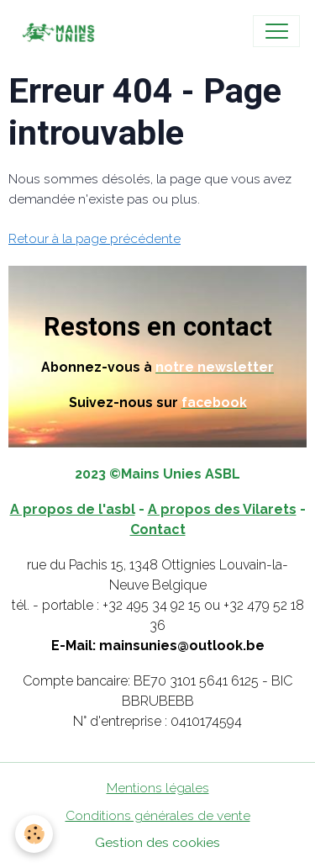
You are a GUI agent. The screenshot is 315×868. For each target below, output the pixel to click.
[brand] (61, 31)
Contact (158, 529)
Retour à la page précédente (94, 238)
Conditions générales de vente (158, 815)
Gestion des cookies (157, 842)
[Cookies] (34, 834)
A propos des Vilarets (222, 509)
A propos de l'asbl (73, 509)
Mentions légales (158, 788)
